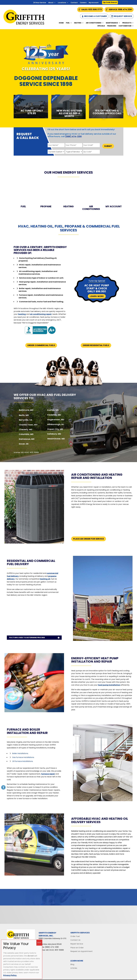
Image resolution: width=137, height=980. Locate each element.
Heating (78, 23)
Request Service (123, 16)
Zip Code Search (110, 2)
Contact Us (75, 940)
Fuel (68, 23)
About (51, 3)
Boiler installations (20, 753)
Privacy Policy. (10, 975)
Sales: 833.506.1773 (92, 9)
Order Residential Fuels (96, 345)
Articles (74, 968)
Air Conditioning (94, 23)
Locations (62, 3)
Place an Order (77, 948)
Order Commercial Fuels (41, 345)
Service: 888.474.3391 (120, 9)
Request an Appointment (81, 951)
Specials (101, 26)
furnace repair (48, 774)
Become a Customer (96, 16)
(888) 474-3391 (73, 136)
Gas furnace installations (23, 757)
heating (22, 314)
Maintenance (112, 23)
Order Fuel (75, 936)
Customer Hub (125, 26)
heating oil (45, 579)
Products (127, 23)
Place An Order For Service (89, 539)
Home (61, 23)
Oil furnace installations (22, 761)
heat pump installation (109, 685)
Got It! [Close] (39, 943)
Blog (72, 964)
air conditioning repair (41, 314)
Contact (74, 3)
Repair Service (77, 944)
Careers (83, 3)
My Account (94, 3)
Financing (112, 26)
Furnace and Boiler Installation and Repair (27, 731)
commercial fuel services (90, 228)
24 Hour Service (40, 3)
